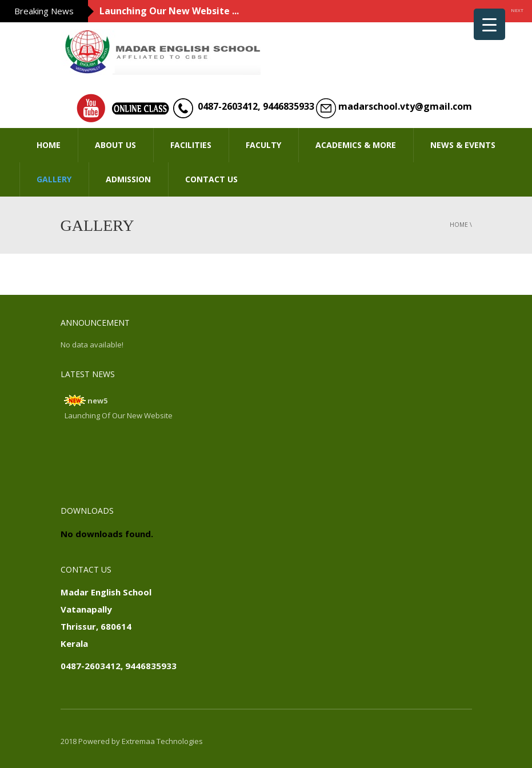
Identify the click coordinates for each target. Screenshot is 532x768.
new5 (97, 401)
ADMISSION (128, 179)
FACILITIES (191, 145)
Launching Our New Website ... (169, 11)
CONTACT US (211, 179)
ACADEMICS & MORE (356, 145)
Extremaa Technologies (162, 741)
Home (459, 225)
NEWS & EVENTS (463, 145)
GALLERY (54, 179)
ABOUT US (115, 145)
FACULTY (263, 145)
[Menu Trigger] (489, 24)
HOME (49, 145)
